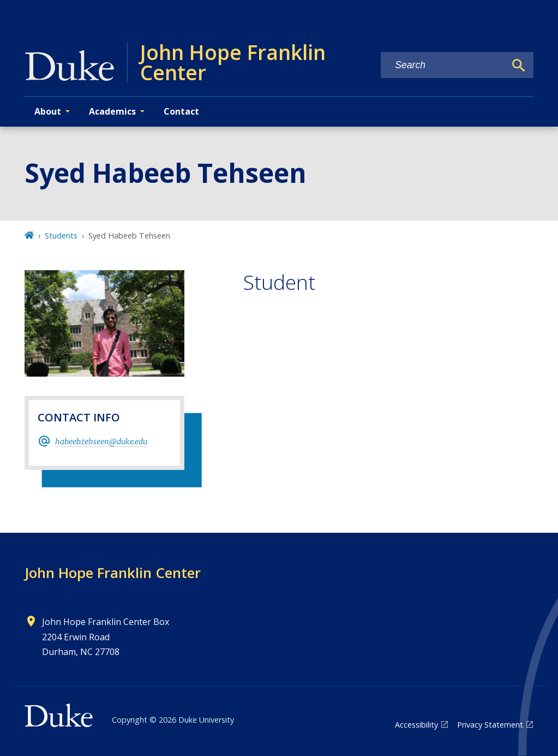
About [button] (48, 111)
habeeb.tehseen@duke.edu (101, 442)
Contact (181, 111)
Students (61, 236)
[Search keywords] (443, 65)
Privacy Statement (490, 725)
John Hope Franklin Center (113, 573)
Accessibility (416, 725)
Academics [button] (112, 111)
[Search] (519, 66)
